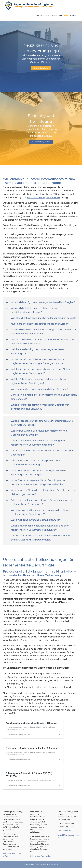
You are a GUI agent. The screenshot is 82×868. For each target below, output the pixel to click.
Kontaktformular (64, 831)
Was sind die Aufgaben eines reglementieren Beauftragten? (43, 302)
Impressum (42, 865)
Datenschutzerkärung (52, 865)
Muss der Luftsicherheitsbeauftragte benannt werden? (40, 324)
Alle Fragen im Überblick (31, 865)
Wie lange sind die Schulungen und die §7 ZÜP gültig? (40, 389)
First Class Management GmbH (44, 198)
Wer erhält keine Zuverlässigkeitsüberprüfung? (36, 520)
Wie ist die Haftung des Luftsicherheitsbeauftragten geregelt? (44, 318)
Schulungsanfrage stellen (41, 856)
